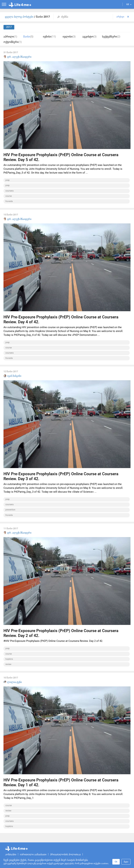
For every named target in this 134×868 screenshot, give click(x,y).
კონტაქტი (11, 854)
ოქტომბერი (13, 42)
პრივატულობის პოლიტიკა (65, 854)
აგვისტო (89, 37)
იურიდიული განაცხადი (33, 854)
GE (129, 4)
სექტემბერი (111, 37)
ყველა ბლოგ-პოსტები (20, 17)
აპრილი (10, 37)
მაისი (28, 37)
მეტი (126, 862)
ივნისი (49, 37)
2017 (9, 27)
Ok (116, 862)
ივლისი (69, 37)
